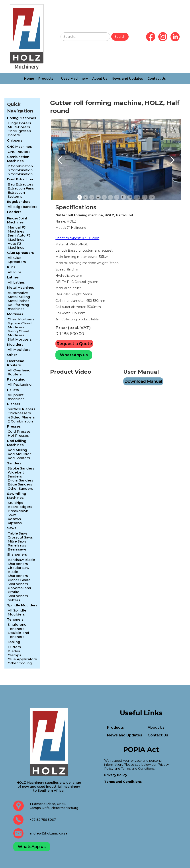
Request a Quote (74, 344)
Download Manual (143, 381)
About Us (100, 79)
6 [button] (110, 197)
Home (29, 79)
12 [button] (152, 197)
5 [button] (104, 197)
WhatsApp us (74, 355)
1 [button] (80, 197)
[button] (60, 160)
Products (46, 79)
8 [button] (123, 197)
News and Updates (127, 79)
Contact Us (157, 79)
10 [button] (137, 197)
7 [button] (117, 197)
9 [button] (130, 197)
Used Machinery (74, 79)
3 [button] (92, 197)
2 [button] (86, 197)
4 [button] (98, 197)
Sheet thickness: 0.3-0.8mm (77, 238)
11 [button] (145, 197)
